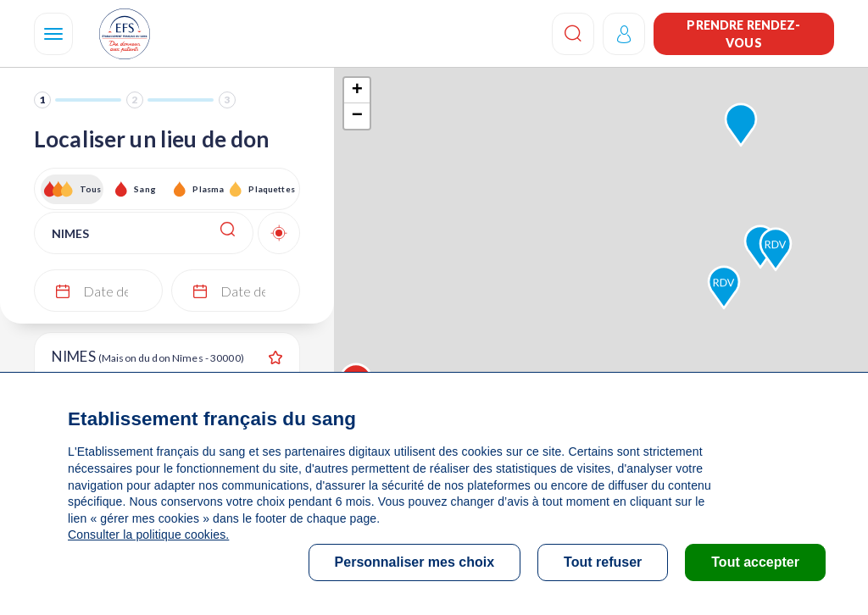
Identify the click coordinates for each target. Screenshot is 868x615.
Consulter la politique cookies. (148, 535)
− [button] (357, 116)
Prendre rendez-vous (743, 34)
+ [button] (357, 91)
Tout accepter (755, 562)
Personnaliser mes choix (415, 562)
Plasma (208, 189)
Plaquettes (271, 189)
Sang (145, 189)
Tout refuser (603, 562)
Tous (91, 189)
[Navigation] (53, 34)
